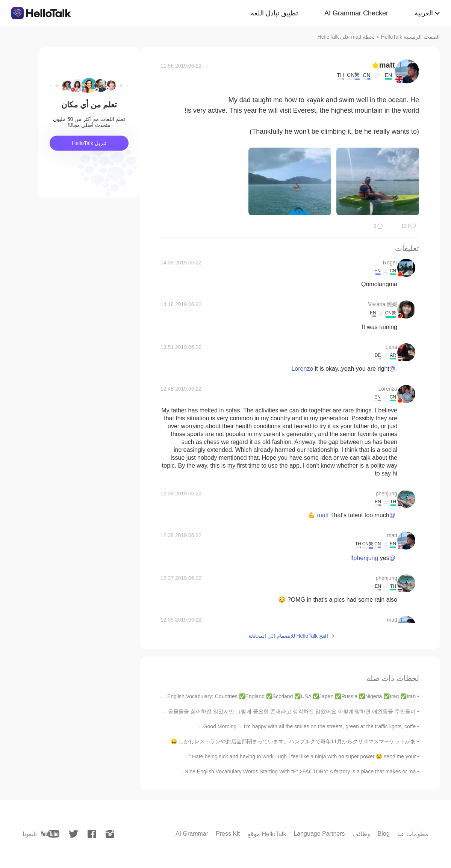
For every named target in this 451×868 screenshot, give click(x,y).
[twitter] (73, 834)
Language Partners (319, 834)
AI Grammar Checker (356, 13)
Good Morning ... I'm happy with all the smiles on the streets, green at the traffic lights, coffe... (307, 726)
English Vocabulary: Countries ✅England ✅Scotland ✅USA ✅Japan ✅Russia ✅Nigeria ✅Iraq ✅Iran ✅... (285, 696)
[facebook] (92, 834)
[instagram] (110, 834)
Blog (384, 834)
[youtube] (50, 834)
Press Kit (228, 834)
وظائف (361, 834)
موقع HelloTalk (267, 834)
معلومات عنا (413, 834)
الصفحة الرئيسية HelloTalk (410, 37)
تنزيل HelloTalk (89, 143)
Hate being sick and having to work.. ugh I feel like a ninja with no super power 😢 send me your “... (300, 756)
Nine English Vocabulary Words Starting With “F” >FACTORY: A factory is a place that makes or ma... (298, 771)
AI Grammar (192, 834)
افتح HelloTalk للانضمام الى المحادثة (288, 636)
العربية (424, 13)
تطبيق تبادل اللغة (274, 13)
